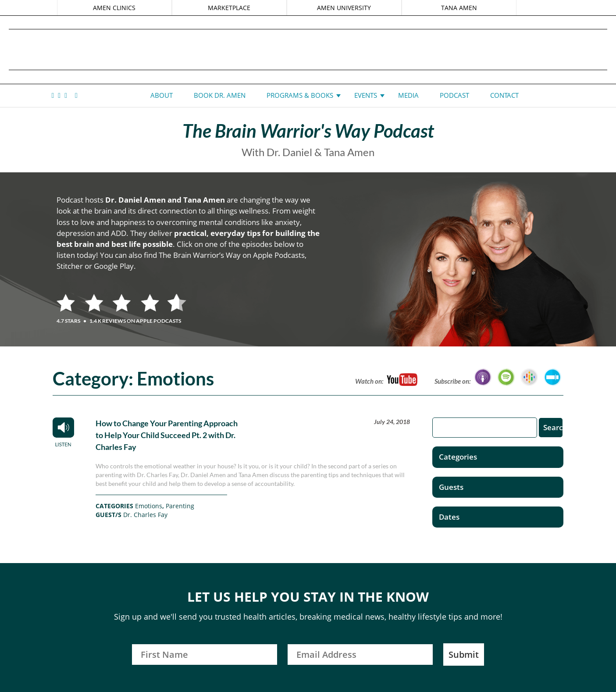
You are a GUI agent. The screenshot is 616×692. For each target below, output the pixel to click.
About (162, 95)
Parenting (180, 506)
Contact (504, 95)
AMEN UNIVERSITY (344, 8)
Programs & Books (300, 95)
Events (366, 95)
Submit (464, 655)
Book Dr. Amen (220, 95)
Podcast (454, 95)
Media (408, 95)
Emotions (149, 506)
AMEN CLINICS (115, 8)
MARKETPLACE (230, 8)
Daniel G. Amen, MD (308, 49)
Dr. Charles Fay (145, 515)
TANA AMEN (458, 8)
